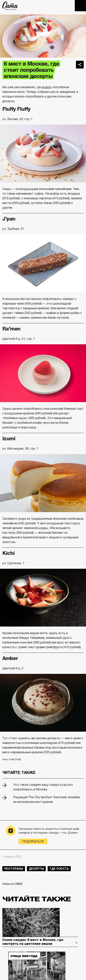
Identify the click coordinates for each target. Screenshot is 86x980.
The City (10, 6)
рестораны (14, 869)
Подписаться (33, 841)
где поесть (59, 869)
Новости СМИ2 (12, 884)
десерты (36, 869)
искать (47, 87)
